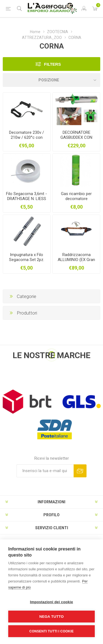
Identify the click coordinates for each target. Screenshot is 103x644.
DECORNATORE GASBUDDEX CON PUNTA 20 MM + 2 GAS (76, 140)
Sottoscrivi (80, 471)
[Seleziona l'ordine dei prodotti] (51, 80)
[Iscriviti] (45, 471)
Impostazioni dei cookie (51, 602)
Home (35, 32)
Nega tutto (51, 617)
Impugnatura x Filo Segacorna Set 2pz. (27, 257)
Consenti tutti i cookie (51, 631)
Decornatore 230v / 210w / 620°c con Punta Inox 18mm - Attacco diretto (27, 140)
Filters (52, 64)
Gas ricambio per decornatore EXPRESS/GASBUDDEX (76, 199)
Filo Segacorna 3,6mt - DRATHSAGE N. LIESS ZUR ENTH (27, 199)
